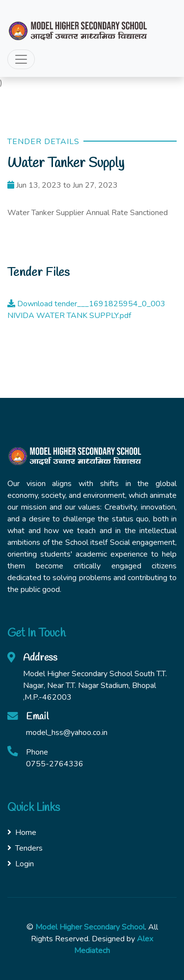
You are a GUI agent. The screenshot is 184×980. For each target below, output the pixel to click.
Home (22, 833)
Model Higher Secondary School (90, 927)
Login (21, 864)
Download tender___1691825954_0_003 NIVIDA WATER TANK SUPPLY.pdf (86, 310)
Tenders (25, 848)
